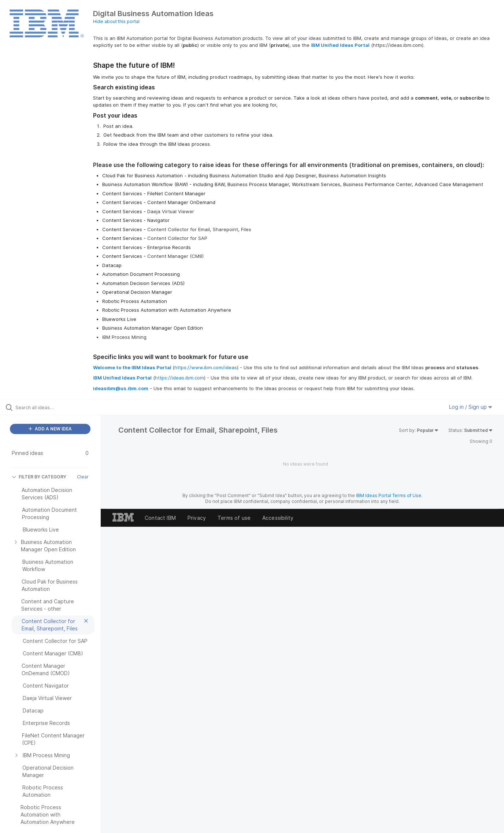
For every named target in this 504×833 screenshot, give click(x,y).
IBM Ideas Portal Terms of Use (389, 495)
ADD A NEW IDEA (50, 429)
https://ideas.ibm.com (179, 378)
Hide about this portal (116, 21)
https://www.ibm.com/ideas (206, 367)
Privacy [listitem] (197, 518)
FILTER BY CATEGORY (39, 477)
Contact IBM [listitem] (160, 518)
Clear (83, 477)
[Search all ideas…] (60, 407)
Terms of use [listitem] (234, 518)
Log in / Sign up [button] (471, 407)
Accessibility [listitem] (278, 518)
